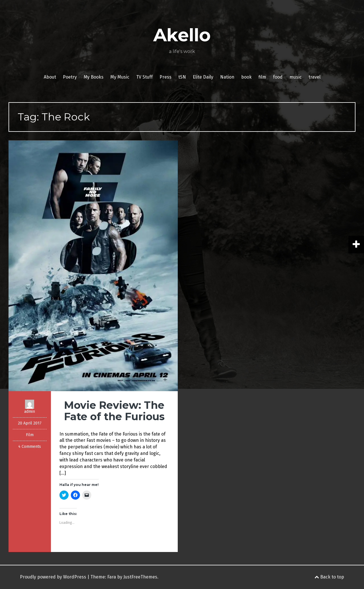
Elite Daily (203, 77)
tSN (182, 77)
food (278, 77)
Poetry (70, 77)
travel (315, 77)
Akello (182, 35)
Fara (112, 577)
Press (166, 77)
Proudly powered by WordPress (53, 577)
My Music (120, 77)
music (296, 77)
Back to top (329, 577)
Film (30, 435)
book (246, 77)
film (262, 77)
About (50, 77)
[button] (93, 266)
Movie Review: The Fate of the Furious (114, 411)
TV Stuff (144, 77)
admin (30, 412)
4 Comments (30, 447)
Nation (227, 77)
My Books (94, 77)
